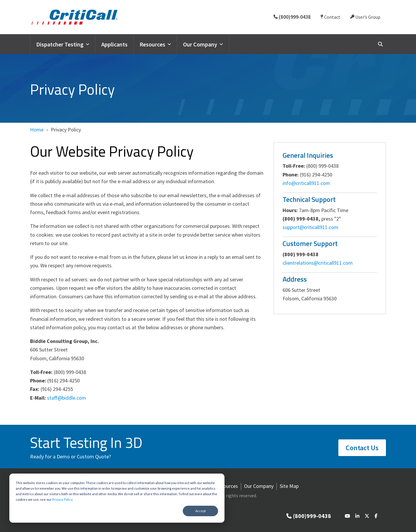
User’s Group (365, 17)
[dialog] (117, 498)
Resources (155, 44)
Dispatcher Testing (63, 44)
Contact (330, 17)
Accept (201, 511)
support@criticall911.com (310, 227)
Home (37, 130)
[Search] (380, 44)
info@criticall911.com (306, 183)
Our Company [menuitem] (259, 486)
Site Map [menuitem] (289, 486)
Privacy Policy (62, 499)
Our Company (203, 44)
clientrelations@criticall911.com (318, 263)
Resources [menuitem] (227, 486)
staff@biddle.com (67, 398)
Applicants (114, 44)
